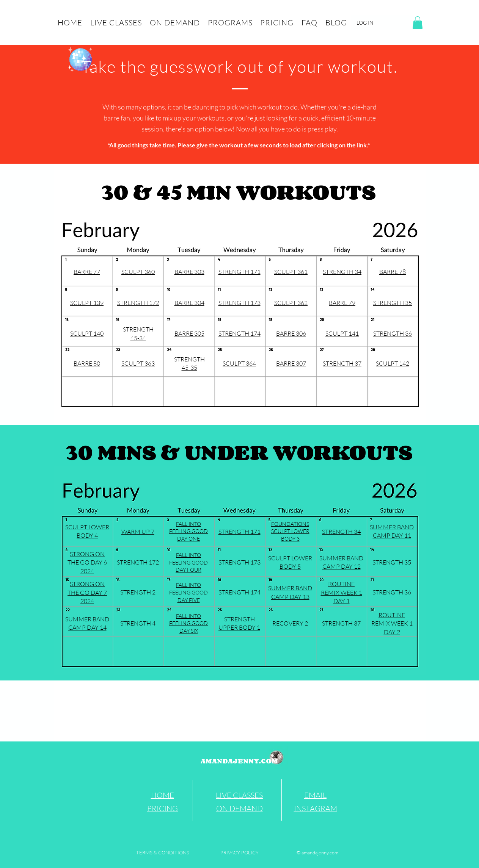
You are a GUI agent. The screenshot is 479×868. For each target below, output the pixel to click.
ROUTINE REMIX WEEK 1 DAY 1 (342, 592)
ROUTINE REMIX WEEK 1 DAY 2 (392, 623)
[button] (418, 23)
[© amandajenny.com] (317, 852)
